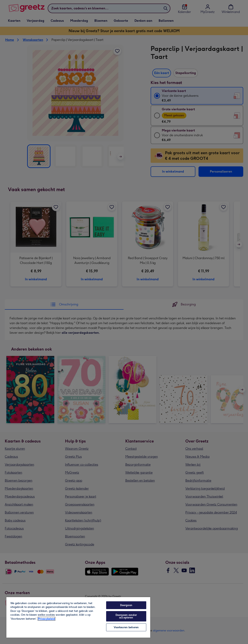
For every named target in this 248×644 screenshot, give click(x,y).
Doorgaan (126, 605)
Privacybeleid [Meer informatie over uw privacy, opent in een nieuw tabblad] (46, 619)
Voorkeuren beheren (126, 627)
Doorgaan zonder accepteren (126, 616)
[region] (78, 617)
